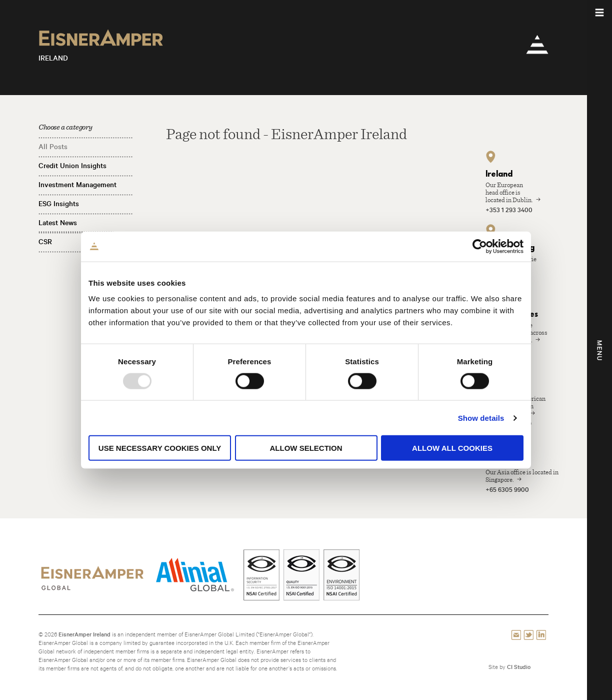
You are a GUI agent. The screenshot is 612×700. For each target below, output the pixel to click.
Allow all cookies (452, 448)
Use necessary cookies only (160, 448)
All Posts (53, 147)
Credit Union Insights (72, 166)
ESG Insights (59, 204)
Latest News (58, 223)
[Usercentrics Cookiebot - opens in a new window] (480, 246)
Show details (481, 418)
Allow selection (306, 448)
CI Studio (519, 667)
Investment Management (77, 185)
